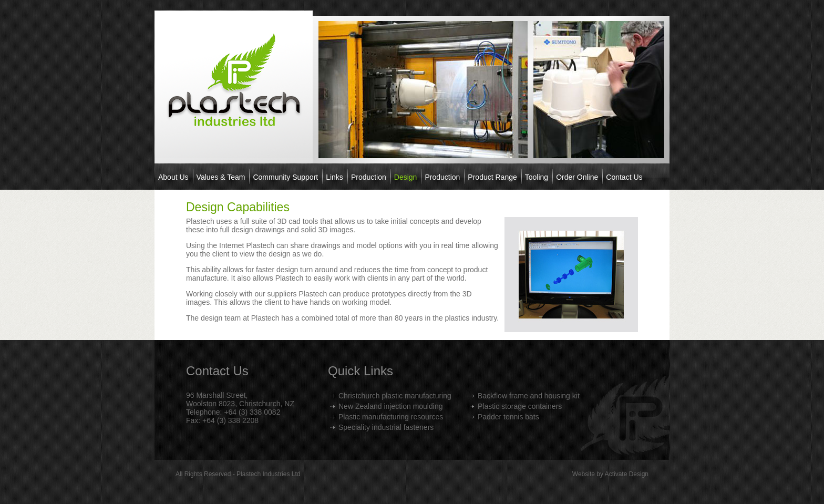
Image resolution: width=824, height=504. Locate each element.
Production (369, 177)
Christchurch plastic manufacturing (395, 396)
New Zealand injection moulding (390, 406)
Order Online (577, 177)
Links (334, 177)
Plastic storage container (518, 406)
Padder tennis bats (508, 417)
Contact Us (624, 177)
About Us (173, 177)
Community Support (285, 177)
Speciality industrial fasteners (386, 427)
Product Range (492, 177)
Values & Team (221, 177)
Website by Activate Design (610, 474)
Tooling (537, 177)
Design (406, 177)
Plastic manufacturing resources (391, 417)
